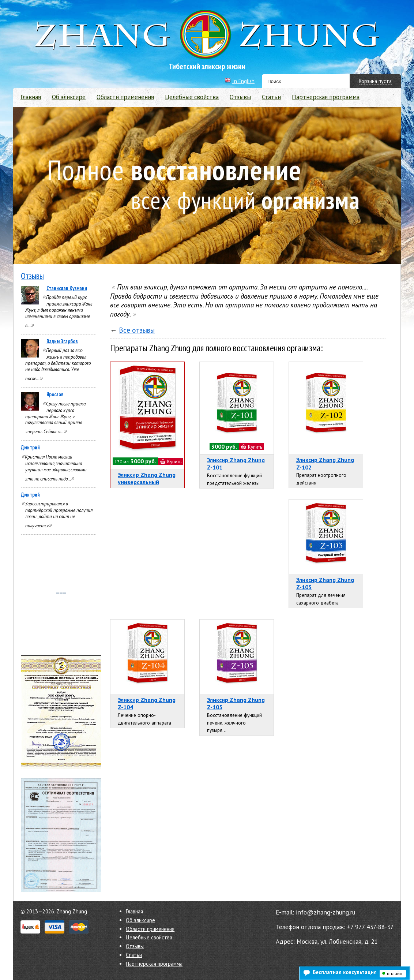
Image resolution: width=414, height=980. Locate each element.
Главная (31, 97)
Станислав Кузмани (67, 288)
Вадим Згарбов (62, 341)
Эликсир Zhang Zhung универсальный (147, 478)
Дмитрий (30, 447)
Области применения (125, 97)
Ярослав (55, 394)
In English (243, 81)
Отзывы (240, 97)
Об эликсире (69, 97)
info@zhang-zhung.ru (325, 912)
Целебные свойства (192, 97)
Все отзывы (137, 330)
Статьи (271, 97)
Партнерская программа (326, 97)
